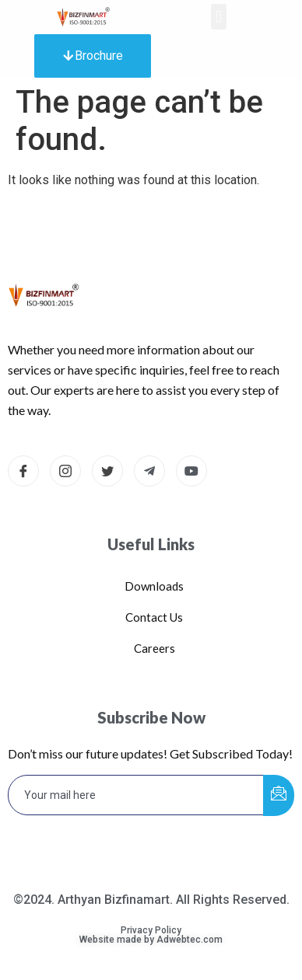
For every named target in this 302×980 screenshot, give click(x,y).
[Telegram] (149, 471)
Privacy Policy (151, 930)
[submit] (279, 795)
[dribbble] (191, 471)
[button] (218, 17)
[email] (136, 795)
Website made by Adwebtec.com (151, 940)
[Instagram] (65, 471)
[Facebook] (23, 471)
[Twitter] (107, 471)
